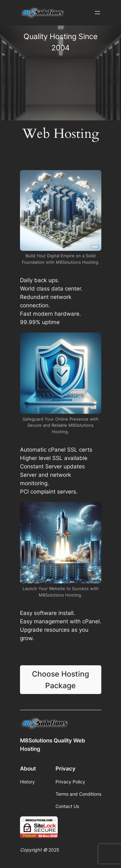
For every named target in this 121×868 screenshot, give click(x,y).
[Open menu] (97, 13)
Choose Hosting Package (60, 679)
